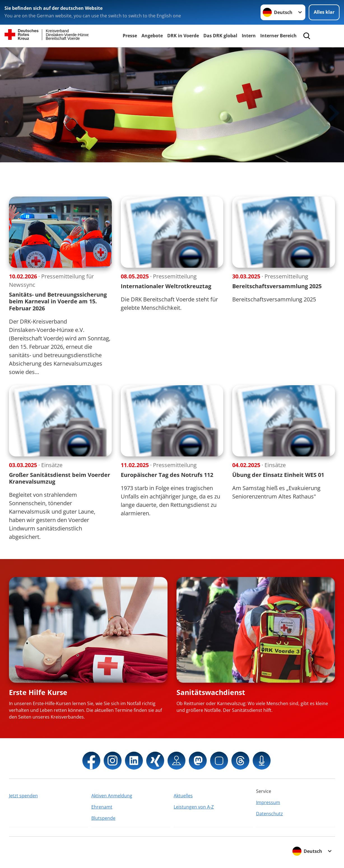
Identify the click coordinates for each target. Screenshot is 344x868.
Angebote (152, 36)
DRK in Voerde (183, 36)
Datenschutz (269, 814)
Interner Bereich (278, 36)
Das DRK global (220, 36)
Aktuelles (183, 796)
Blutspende (103, 818)
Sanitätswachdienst (211, 692)
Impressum (268, 802)
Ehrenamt (102, 807)
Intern (249, 36)
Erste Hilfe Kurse (38, 692)
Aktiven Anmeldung (112, 796)
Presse (130, 36)
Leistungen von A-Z (194, 807)
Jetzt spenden (23, 796)
